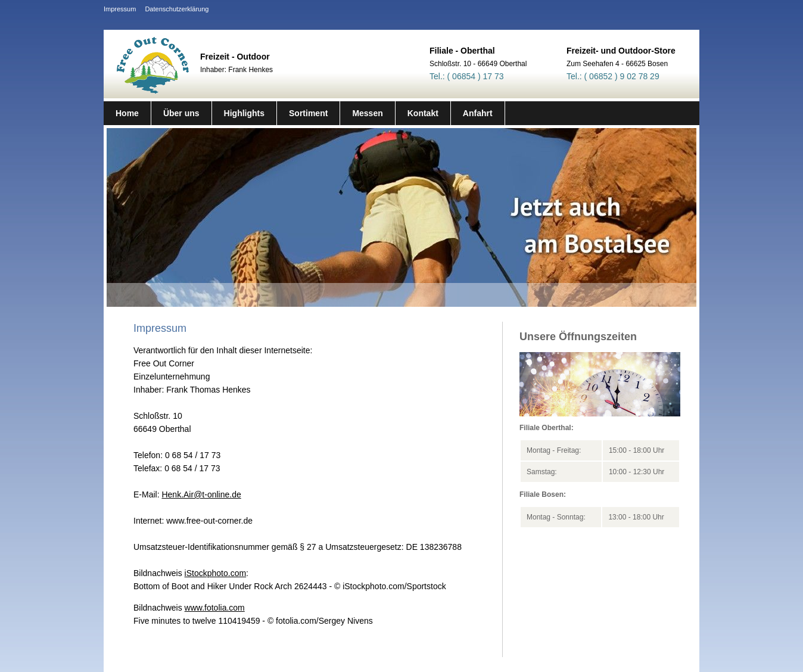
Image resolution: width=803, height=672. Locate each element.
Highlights (244, 113)
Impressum (120, 9)
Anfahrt (478, 113)
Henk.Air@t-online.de (201, 494)
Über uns (181, 113)
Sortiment (308, 113)
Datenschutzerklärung (177, 9)
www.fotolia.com (215, 608)
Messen (367, 113)
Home (127, 113)
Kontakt (423, 113)
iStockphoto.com (216, 573)
